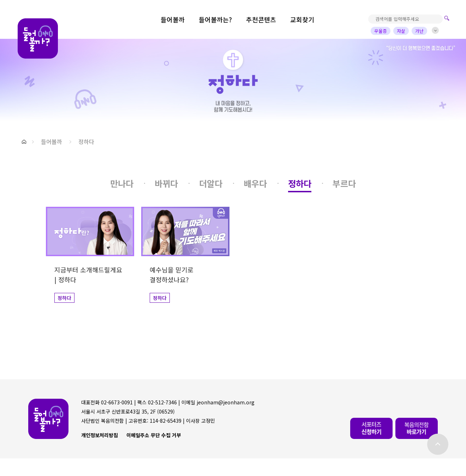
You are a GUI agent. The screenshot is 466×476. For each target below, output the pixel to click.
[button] (24, 142)
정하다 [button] (86, 141)
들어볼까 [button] (52, 141)
